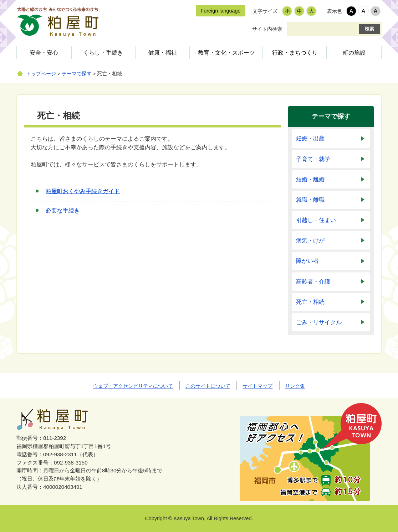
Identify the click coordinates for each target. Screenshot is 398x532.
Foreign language (220, 11)
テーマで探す (77, 74)
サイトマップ (257, 386)
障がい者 (307, 261)
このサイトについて (208, 386)
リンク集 (295, 386)
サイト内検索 (267, 29)
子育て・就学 (313, 159)
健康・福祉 (163, 53)
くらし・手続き (103, 53)
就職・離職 (310, 200)
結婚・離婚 (310, 179)
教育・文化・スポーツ (226, 53)
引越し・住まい (316, 220)
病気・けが (310, 240)
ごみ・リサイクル (319, 322)
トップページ (41, 74)
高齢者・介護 (313, 282)
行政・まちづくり (295, 53)
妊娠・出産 (310, 138)
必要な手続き (63, 210)
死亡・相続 (310, 302)
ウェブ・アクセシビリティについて (133, 386)
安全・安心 (44, 53)
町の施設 (354, 53)
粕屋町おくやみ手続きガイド (83, 191)
